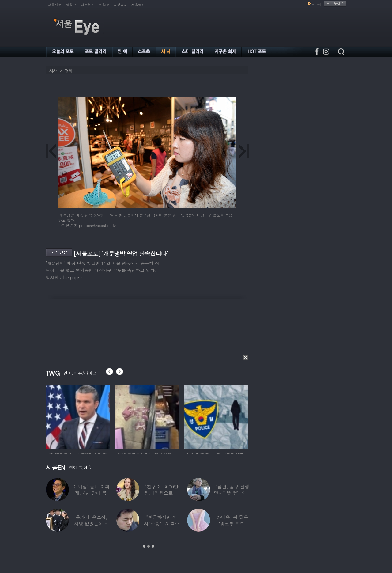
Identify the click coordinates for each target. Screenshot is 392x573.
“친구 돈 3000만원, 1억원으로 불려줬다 (162, 493)
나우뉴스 (88, 5)
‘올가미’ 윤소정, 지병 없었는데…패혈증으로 (91, 524)
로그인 (317, 5)
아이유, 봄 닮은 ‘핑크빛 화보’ (232, 520)
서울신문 (55, 5)
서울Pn (71, 5)
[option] (78, 416)
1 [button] (144, 546)
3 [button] (153, 546)
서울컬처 (138, 5)
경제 (69, 71)
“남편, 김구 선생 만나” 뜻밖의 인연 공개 (232, 493)
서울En (104, 5)
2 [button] (149, 546)
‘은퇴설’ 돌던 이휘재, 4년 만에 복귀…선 (91, 493)
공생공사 (120, 5)
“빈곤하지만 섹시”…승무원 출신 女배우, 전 (161, 524)
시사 (53, 71)
